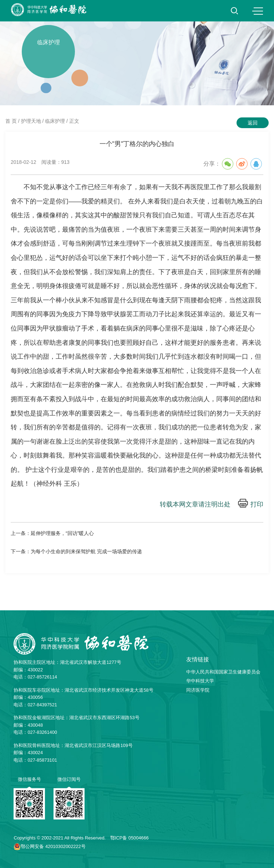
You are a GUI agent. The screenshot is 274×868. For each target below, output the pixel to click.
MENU (258, 11)
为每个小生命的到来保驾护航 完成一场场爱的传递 (86, 551)
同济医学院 (198, 690)
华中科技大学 (200, 681)
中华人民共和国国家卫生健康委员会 (223, 672)
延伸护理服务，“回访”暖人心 (62, 533)
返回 (253, 123)
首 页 (11, 121)
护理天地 (31, 121)
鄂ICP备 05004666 (130, 838)
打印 (257, 505)
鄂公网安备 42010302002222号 (53, 846)
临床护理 (55, 121)
